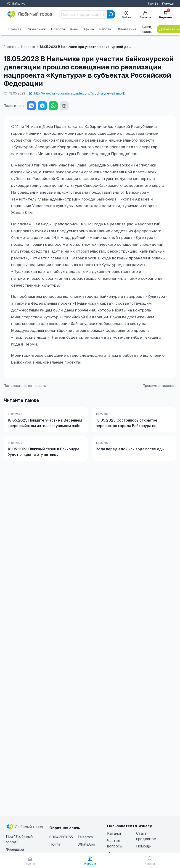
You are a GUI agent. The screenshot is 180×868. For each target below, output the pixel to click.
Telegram (85, 837)
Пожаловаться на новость (25, 386)
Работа (105, 29)
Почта (55, 844)
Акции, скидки (147, 29)
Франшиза (15, 849)
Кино (74, 29)
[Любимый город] (30, 14)
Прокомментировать (160, 386)
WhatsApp (86, 844)
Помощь (168, 4)
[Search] (111, 14)
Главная (15, 29)
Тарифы (153, 4)
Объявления (126, 29)
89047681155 (61, 837)
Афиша (89, 29)
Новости (58, 29)
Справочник (36, 29)
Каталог (114, 833)
